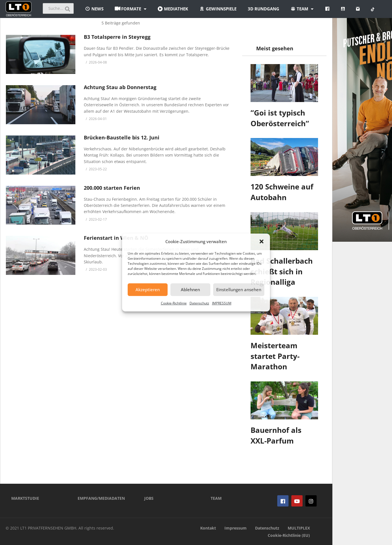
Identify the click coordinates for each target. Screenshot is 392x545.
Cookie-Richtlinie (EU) (289, 535)
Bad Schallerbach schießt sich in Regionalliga (282, 271)
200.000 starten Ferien (112, 188)
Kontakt (208, 528)
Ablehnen (190, 290)
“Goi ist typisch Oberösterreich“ (280, 118)
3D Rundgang (263, 9)
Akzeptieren (148, 290)
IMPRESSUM (222, 303)
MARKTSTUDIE (25, 498)
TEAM (216, 498)
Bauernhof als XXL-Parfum (276, 435)
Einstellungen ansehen (239, 290)
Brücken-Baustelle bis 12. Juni (122, 137)
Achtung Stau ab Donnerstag (120, 87)
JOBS (149, 498)
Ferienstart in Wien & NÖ (116, 238)
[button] (262, 241)
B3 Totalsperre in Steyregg (117, 37)
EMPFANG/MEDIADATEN (101, 498)
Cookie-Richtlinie (174, 303)
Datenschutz (199, 303)
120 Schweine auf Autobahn (282, 192)
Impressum (236, 528)
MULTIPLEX (299, 528)
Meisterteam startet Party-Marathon (275, 356)
